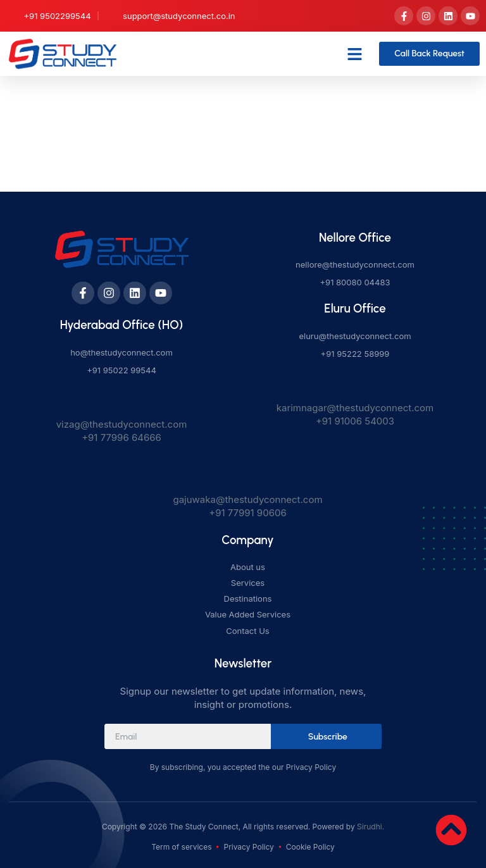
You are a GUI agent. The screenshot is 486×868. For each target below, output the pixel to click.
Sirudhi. (371, 827)
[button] (355, 54)
